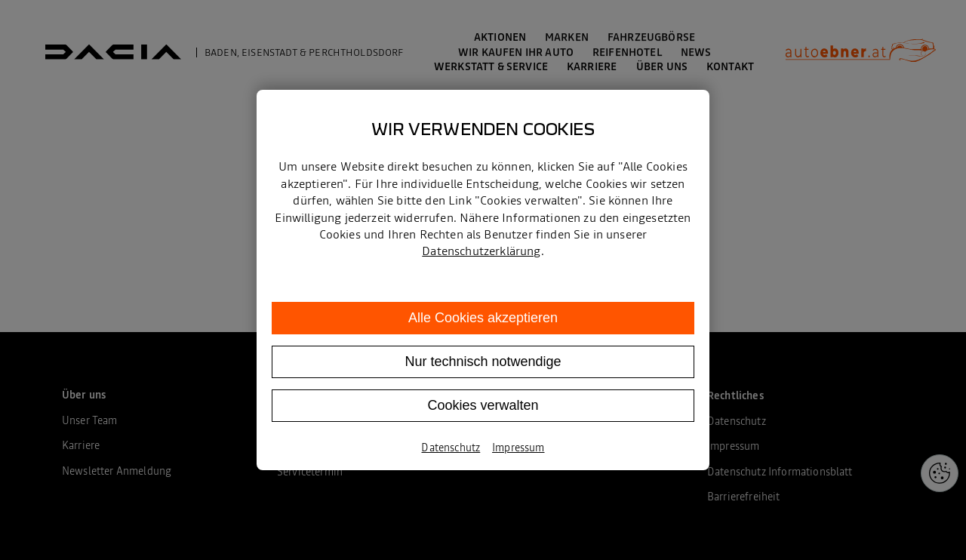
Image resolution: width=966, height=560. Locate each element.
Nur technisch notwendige (483, 362)
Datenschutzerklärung (481, 251)
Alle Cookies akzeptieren (483, 318)
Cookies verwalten (483, 405)
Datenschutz (451, 448)
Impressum (518, 448)
